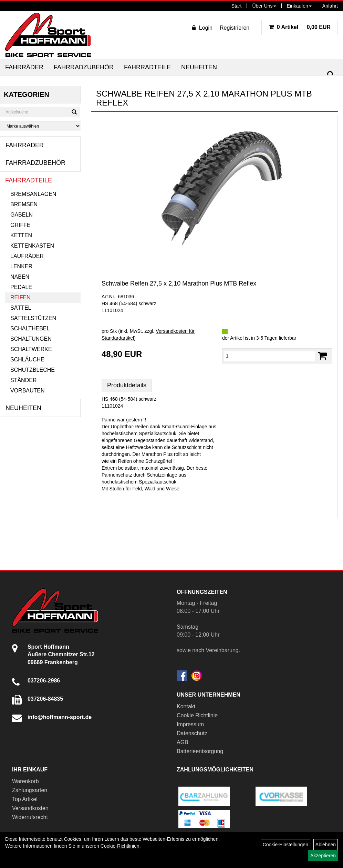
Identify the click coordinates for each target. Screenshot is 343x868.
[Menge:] (269, 356)
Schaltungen (31, 339)
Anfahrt (330, 6)
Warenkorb (25, 781)
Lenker (21, 266)
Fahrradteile (147, 67)
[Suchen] (331, 75)
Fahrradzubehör (84, 67)
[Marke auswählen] (40, 126)
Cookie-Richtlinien (120, 846)
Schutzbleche (33, 370)
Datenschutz (192, 733)
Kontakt (186, 706)
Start (237, 6)
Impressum (190, 724)
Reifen (20, 297)
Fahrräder (24, 67)
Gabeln (22, 215)
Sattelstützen (33, 318)
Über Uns (264, 6)
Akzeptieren (323, 856)
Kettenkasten (32, 246)
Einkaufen (299, 6)
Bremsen (24, 204)
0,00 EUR (300, 27)
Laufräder (27, 256)
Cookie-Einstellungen (285, 845)
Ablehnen (326, 845)
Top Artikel (25, 799)
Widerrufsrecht (30, 817)
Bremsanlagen (33, 194)
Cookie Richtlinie (197, 715)
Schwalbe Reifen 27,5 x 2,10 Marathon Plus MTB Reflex (179, 283)
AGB (183, 742)
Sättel (21, 308)
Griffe (20, 225)
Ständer (23, 380)
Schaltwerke (31, 349)
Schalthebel (30, 328)
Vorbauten (28, 391)
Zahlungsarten (30, 790)
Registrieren (235, 28)
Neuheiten (199, 67)
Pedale (21, 287)
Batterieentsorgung (200, 751)
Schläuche (27, 360)
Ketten (21, 235)
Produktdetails (127, 385)
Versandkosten (30, 808)
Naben (20, 277)
